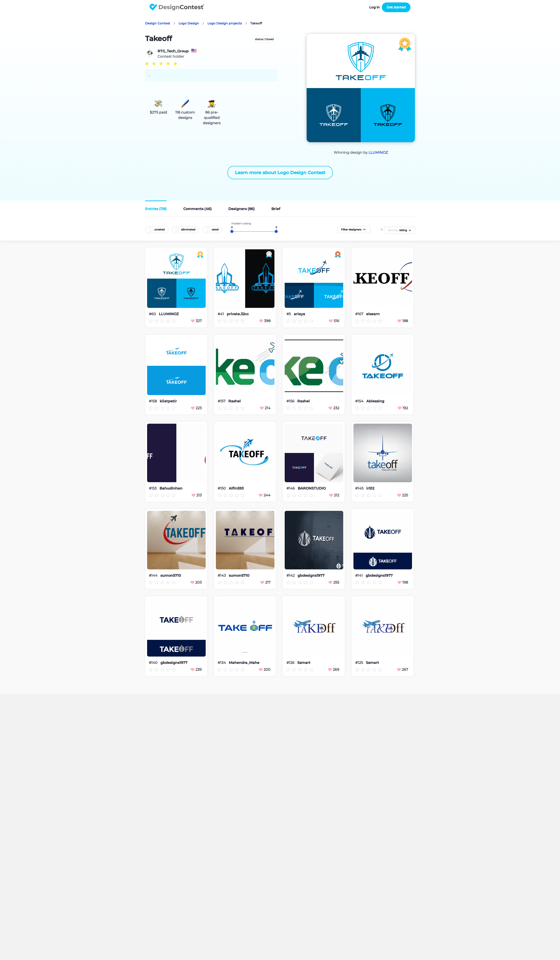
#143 (222, 575)
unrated (159, 229)
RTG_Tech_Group (173, 51)
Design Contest (158, 23)
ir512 (370, 488)
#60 (153, 314)
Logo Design (189, 23)
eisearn (373, 314)
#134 (222, 663)
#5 (289, 314)
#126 (291, 663)
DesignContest (177, 7)
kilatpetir (168, 401)
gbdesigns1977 (311, 576)
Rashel (235, 401)
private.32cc (238, 314)
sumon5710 (171, 576)
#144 (154, 575)
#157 (222, 401)
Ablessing (375, 401)
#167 (360, 314)
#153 (153, 488)
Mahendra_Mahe (244, 663)
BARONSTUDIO (312, 488)
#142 (291, 575)
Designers (242, 209)
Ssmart (304, 663)
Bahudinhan (171, 488)
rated (215, 229)
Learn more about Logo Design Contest (280, 173)
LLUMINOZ (378, 152)
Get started (396, 7)
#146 (291, 488)
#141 (359, 575)
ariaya (299, 314)
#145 (360, 488)
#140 (154, 663)
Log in (374, 7)
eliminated (188, 229)
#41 (221, 314)
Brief (276, 209)
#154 (360, 401)
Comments (197, 209)
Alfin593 (236, 488)
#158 (153, 401)
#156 (291, 401)
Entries (156, 209)
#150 (222, 488)
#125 (360, 663)
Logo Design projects (225, 23)
